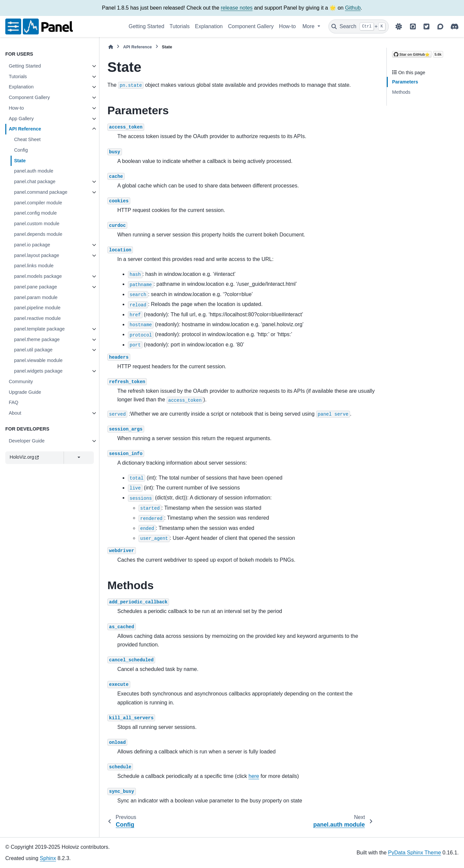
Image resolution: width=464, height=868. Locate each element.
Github (353, 8)
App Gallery (21, 119)
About (15, 413)
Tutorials (180, 26)
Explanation (209, 26)
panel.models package (38, 276)
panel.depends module (38, 234)
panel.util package (33, 350)
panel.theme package (37, 339)
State (20, 161)
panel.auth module (33, 171)
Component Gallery (251, 26)
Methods (401, 92)
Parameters (405, 82)
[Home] (111, 47)
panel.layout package (36, 255)
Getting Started (146, 26)
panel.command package (41, 192)
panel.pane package (35, 287)
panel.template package (39, 329)
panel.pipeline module (37, 308)
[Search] (359, 26)
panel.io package (32, 245)
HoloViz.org (24, 457)
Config (21, 150)
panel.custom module (37, 224)
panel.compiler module (38, 203)
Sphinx (48, 858)
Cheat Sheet (27, 139)
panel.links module (34, 266)
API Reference (25, 129)
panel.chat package (35, 181)
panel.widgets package (38, 371)
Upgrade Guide (25, 392)
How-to (288, 26)
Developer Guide (27, 441)
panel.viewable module (38, 360)
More (309, 26)
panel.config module (35, 213)
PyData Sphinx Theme (415, 853)
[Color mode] (399, 26)
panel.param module (36, 297)
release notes (237, 8)
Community (21, 382)
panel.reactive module (37, 318)
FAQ (13, 402)
